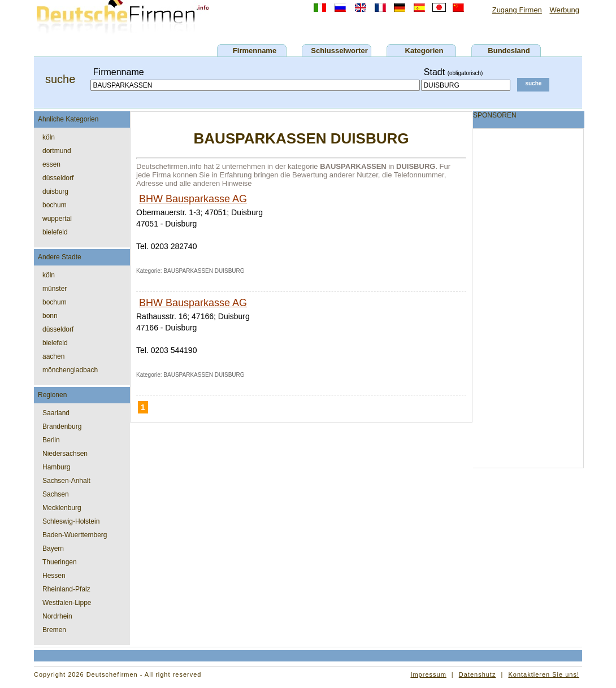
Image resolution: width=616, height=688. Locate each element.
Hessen (54, 576)
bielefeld (55, 232)
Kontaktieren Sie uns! (544, 674)
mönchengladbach (70, 370)
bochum (55, 205)
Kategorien (424, 51)
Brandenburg (62, 426)
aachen (53, 356)
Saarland (56, 413)
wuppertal (57, 219)
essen (51, 164)
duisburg (55, 191)
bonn (50, 316)
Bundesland (509, 51)
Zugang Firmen (517, 10)
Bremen (54, 630)
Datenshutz (478, 674)
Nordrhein (57, 616)
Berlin (51, 440)
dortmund (57, 151)
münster (55, 289)
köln (49, 137)
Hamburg (56, 467)
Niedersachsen (65, 454)
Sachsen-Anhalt (66, 481)
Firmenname (255, 51)
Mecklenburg (62, 508)
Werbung (564, 10)
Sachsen (56, 494)
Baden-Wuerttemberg (75, 535)
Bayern (53, 548)
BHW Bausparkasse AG (193, 199)
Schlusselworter (339, 51)
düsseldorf (58, 178)
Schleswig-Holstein (71, 521)
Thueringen (60, 562)
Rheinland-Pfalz (66, 589)
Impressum (428, 674)
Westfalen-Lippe (67, 603)
